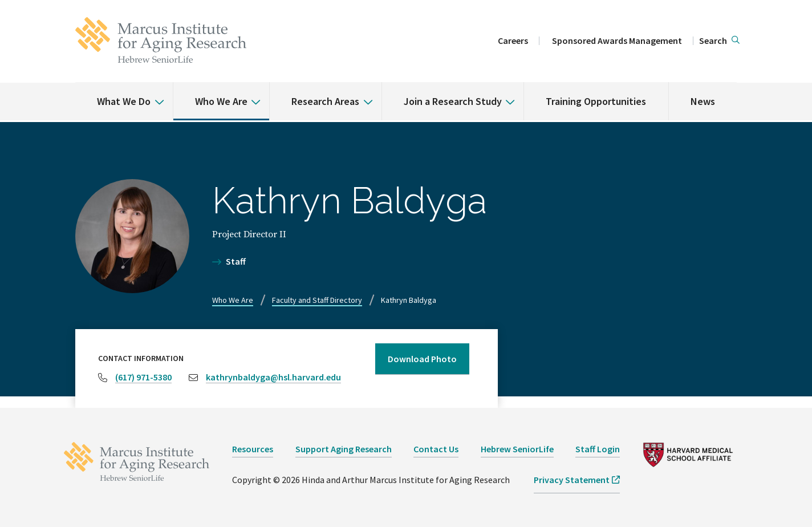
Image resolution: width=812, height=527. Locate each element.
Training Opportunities (596, 101)
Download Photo (422, 359)
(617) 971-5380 (143, 377)
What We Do (124, 101)
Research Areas (325, 101)
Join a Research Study (453, 101)
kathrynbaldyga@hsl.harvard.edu (273, 377)
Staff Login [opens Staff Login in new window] (598, 449)
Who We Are (221, 101)
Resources (253, 449)
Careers (513, 40)
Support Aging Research (344, 449)
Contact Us (436, 449)
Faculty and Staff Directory (317, 300)
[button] (719, 41)
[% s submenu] (155, 94)
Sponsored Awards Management (617, 40)
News (703, 101)
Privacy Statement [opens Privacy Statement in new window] (572, 480)
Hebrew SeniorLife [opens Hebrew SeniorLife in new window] (517, 449)
